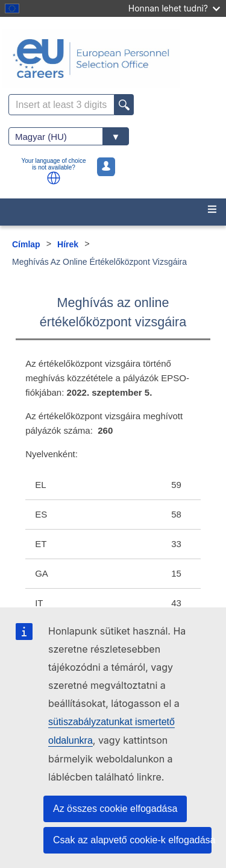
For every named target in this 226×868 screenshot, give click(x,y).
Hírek (68, 244)
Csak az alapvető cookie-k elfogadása (132, 840)
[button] (54, 178)
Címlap (26, 244)
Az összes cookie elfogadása (115, 809)
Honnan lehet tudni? (174, 8)
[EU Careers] (113, 59)
